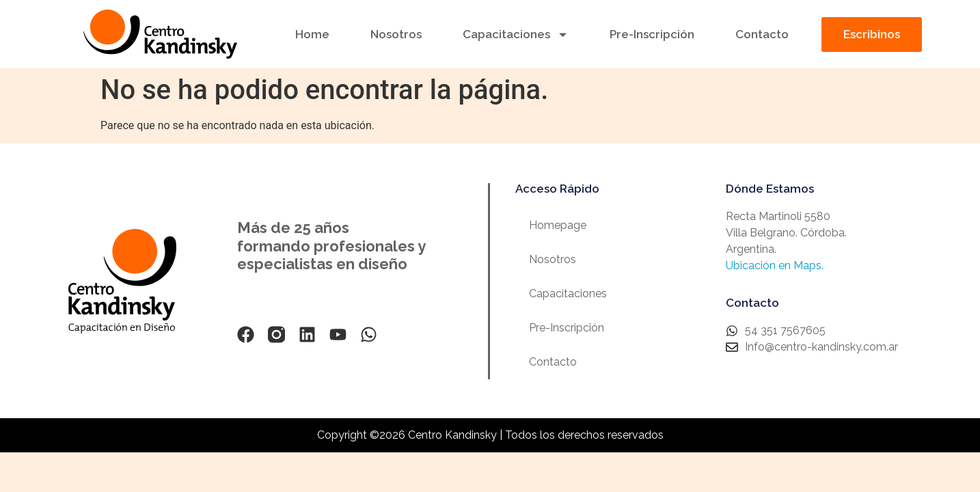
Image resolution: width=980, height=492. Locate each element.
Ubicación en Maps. (775, 265)
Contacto (762, 34)
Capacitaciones (516, 35)
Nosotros (396, 34)
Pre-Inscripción (652, 34)
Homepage (558, 225)
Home (312, 34)
